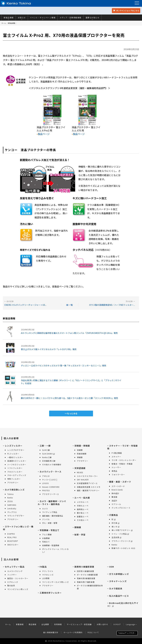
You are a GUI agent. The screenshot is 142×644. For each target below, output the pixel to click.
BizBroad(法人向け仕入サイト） (123, 604)
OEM (112, 567)
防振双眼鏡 (82, 454)
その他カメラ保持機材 (52, 464)
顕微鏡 (78, 527)
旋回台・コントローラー (18, 578)
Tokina (10, 494)
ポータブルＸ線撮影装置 (87, 575)
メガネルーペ (83, 502)
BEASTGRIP (13, 541)
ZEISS (10, 501)
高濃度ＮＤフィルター (17, 461)
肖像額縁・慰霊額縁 (51, 545)
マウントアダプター (16, 516)
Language (131, 624)
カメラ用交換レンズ (15, 490)
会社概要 (45, 624)
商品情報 (32, 624)
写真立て (46, 542)
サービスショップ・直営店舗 (79, 624)
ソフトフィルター (15, 468)
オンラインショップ (126, 10)
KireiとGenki (117, 490)
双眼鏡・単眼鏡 (82, 446)
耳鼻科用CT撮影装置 (86, 582)
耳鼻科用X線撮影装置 (86, 578)
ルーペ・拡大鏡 (82, 498)
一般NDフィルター (15, 457)
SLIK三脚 (46, 450)
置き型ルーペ (83, 513)
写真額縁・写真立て (50, 530)
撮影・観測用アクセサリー (88, 490)
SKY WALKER (83, 480)
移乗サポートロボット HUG (123, 548)
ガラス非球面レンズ (119, 574)
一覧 (70, 305)
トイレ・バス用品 (120, 534)
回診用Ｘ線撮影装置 (85, 571)
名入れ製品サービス (119, 596)
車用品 (114, 471)
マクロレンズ (48, 575)
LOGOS (45, 483)
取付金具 (11, 585)
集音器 (114, 497)
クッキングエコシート (121, 508)
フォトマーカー (118, 474)
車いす (115, 527)
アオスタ (46, 476)
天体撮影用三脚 (49, 461)
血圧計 (114, 501)
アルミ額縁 (47, 534)
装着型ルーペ (83, 516)
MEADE (80, 472)
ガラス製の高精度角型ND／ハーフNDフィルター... (112, 305)
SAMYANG (12, 505)
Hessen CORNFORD (51, 487)
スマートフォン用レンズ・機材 (18, 528)
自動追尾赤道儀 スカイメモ (89, 487)
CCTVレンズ (13, 582)
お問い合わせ (102, 624)
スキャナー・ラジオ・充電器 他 (122, 447)
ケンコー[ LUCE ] (50, 480)
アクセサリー (13, 482)
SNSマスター (13, 545)
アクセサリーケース (51, 494)
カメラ (45, 509)
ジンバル (46, 519)
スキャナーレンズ (118, 581)
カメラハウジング (15, 571)
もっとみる (72, 413)
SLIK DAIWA (48, 454)
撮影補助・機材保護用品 (53, 516)
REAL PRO (12, 537)
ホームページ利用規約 (73, 632)
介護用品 (113, 515)
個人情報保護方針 (51, 632)
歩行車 (115, 523)
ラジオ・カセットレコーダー (124, 460)
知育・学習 (80, 535)
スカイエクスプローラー (87, 476)
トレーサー (116, 467)
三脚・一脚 (45, 446)
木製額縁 (46, 538)
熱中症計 (115, 493)
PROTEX (46, 490)
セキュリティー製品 (15, 567)
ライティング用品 (50, 512)
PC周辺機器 (117, 453)
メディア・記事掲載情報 (70, 18)
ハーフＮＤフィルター (17, 464)
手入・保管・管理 (50, 523)
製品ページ (44, 134)
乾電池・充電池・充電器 (122, 464)
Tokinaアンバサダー (127, 633)
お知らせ (22, 18)
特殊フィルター (14, 479)
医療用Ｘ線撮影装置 (84, 567)
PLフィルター (13, 454)
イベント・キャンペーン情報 (43, 18)
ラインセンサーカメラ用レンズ (55, 582)
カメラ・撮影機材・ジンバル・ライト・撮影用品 (52, 503)
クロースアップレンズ (17, 475)
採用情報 (58, 624)
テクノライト (48, 571)
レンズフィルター (14, 446)
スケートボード (118, 486)
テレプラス (12, 512)
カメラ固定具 (116, 588)
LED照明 (46, 578)
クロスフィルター (15, 472)
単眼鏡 (80, 457)
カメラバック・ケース (51, 472)
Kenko (10, 498)
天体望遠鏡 (80, 468)
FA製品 (43, 567)
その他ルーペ (83, 520)
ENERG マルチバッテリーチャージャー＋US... (25, 305)
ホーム (4, 23)
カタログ (117, 624)
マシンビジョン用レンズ (18, 589)
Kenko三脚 (47, 457)
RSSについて (93, 632)
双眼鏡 (80, 450)
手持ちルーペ (83, 506)
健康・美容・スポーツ (120, 482)
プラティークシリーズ (122, 541)
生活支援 (116, 537)
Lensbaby (12, 508)
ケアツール (116, 504)
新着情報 (20, 624)
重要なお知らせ (92, 18)
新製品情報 (9, 18)
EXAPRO (11, 534)
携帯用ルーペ (83, 509)
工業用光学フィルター (51, 593)
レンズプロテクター (16, 450)
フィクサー (12, 575)
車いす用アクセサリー (122, 530)
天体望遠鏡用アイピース (87, 483)
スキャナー (116, 457)
